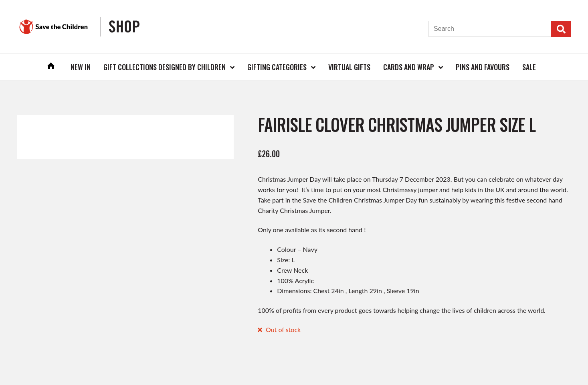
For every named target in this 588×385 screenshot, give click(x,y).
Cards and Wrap (409, 67)
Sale (529, 67)
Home (51, 67)
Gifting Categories (277, 67)
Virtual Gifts (349, 67)
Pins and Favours (483, 67)
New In (81, 67)
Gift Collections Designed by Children (165, 67)
